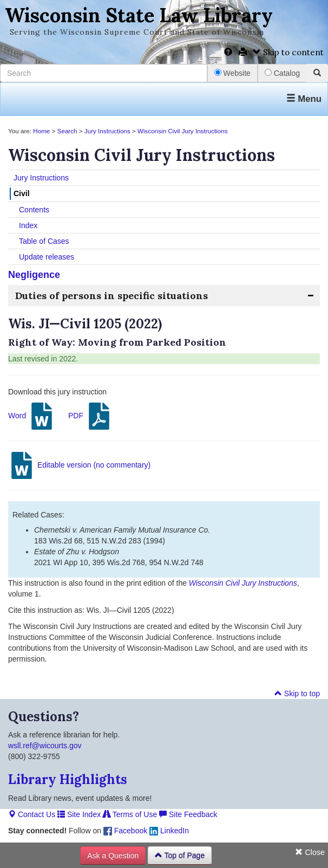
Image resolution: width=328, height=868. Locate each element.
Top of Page (180, 856)
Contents (34, 210)
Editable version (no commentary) (79, 465)
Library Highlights (68, 779)
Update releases (47, 257)
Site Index (79, 814)
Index (28, 225)
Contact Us (32, 814)
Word (32, 416)
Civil (22, 193)
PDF (90, 416)
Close (310, 852)
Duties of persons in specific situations (111, 296)
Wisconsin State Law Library (139, 15)
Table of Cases (44, 241)
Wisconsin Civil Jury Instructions (182, 131)
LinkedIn (169, 831)
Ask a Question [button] (113, 856)
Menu (304, 99)
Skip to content (288, 52)
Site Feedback (188, 814)
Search (67, 131)
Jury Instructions (107, 131)
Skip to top (297, 694)
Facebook (125, 831)
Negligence (34, 275)
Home (41, 131)
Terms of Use (130, 814)
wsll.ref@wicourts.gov (45, 746)
